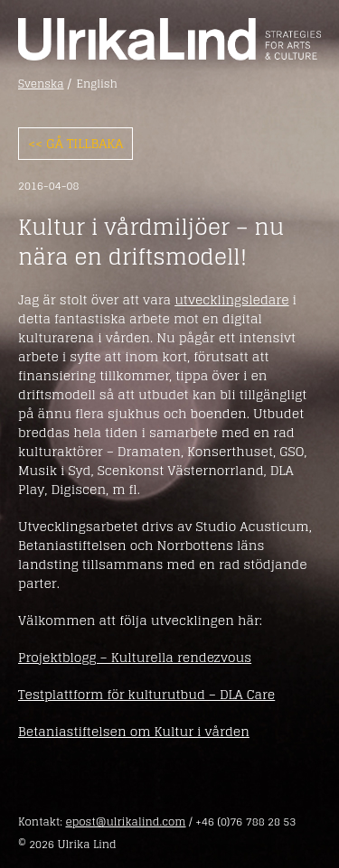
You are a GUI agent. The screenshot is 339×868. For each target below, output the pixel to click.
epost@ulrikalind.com (125, 821)
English (97, 84)
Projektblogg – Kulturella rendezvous (135, 657)
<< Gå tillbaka (75, 143)
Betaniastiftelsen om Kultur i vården (134, 731)
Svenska (41, 84)
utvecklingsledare (231, 299)
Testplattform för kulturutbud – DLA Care (146, 694)
